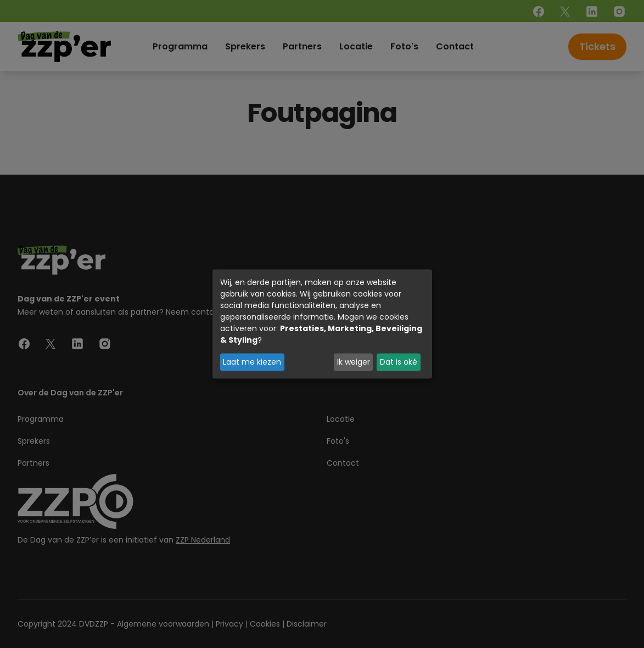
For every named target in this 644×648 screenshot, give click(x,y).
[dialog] (322, 324)
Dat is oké (399, 362)
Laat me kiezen (252, 362)
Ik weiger (354, 362)
